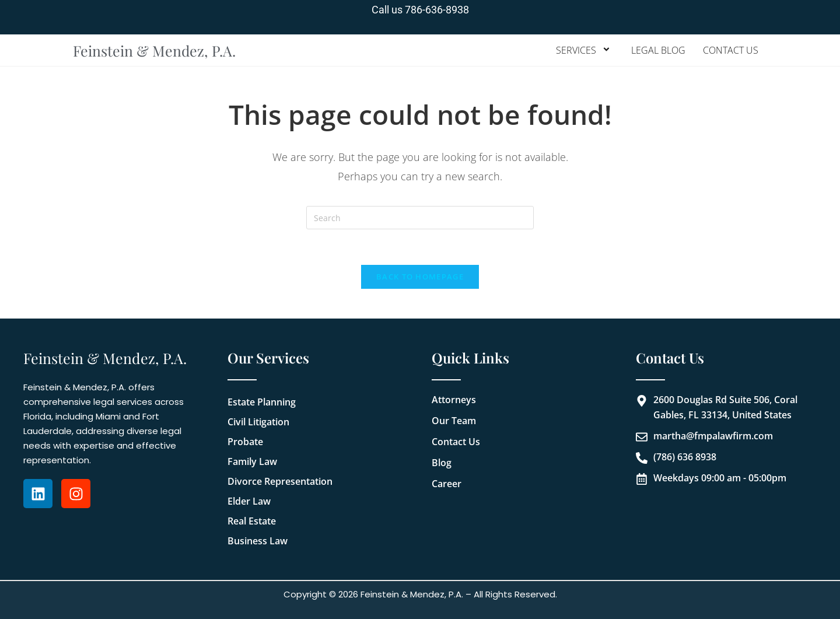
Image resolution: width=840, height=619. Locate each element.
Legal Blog (658, 50)
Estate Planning (262, 402)
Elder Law (249, 501)
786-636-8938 (437, 10)
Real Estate (252, 521)
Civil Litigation (258, 422)
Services (585, 50)
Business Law (258, 541)
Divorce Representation (280, 481)
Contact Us (731, 50)
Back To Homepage (420, 277)
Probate (245, 442)
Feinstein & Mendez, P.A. (155, 50)
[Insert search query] (420, 218)
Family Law (252, 461)
